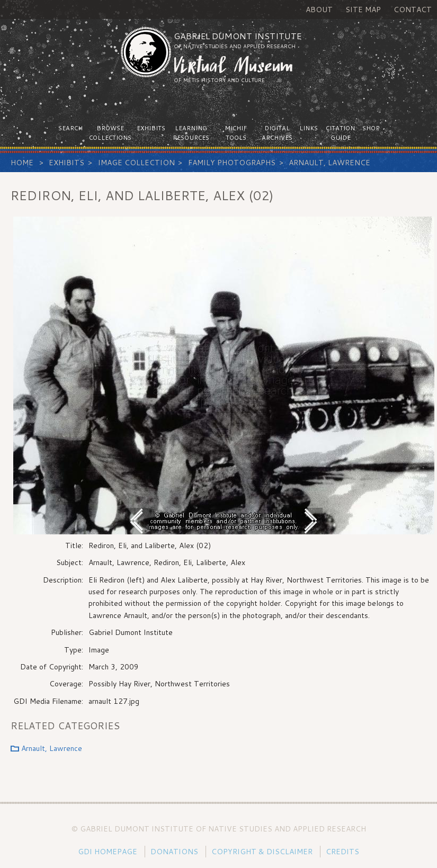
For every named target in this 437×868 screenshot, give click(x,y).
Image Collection (136, 163)
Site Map (363, 10)
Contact (413, 10)
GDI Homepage (108, 852)
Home (22, 163)
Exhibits (66, 163)
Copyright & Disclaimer (262, 852)
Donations (174, 852)
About (319, 10)
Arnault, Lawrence (329, 163)
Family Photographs (232, 163)
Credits (342, 852)
